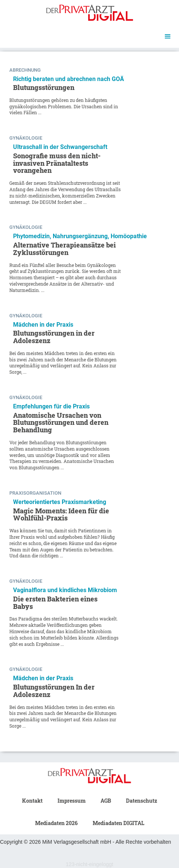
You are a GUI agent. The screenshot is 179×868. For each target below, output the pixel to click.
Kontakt (32, 801)
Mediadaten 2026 (56, 823)
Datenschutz (142, 801)
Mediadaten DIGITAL (118, 823)
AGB (106, 801)
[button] (168, 37)
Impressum (72, 801)
